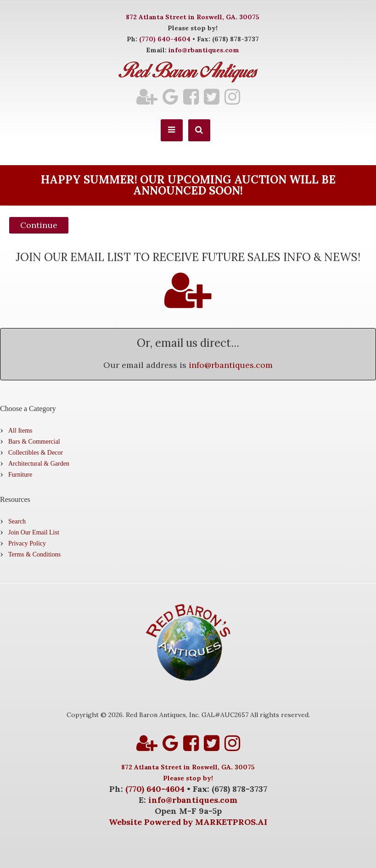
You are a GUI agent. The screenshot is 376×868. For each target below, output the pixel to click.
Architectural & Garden (39, 464)
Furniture (20, 475)
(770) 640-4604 (165, 39)
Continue (39, 225)
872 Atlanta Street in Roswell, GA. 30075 (193, 17)
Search (17, 521)
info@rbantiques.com (204, 50)
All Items (20, 431)
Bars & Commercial (34, 442)
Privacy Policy (27, 543)
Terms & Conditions (34, 554)
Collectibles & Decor (36, 453)
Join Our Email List (34, 532)
